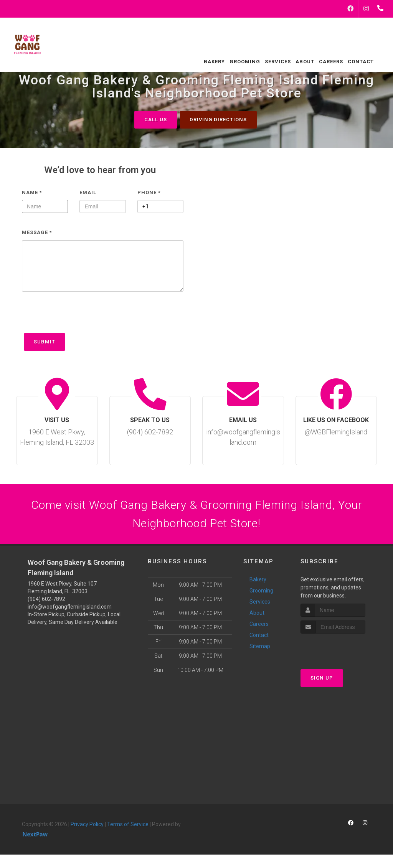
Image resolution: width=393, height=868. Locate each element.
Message (37, 233)
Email (88, 192)
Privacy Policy (87, 825)
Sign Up (322, 678)
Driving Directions (219, 120)
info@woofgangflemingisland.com (70, 607)
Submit (45, 342)
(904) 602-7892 (46, 599)
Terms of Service (128, 825)
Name (32, 192)
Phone (149, 192)
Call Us (156, 120)
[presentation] (80, 316)
